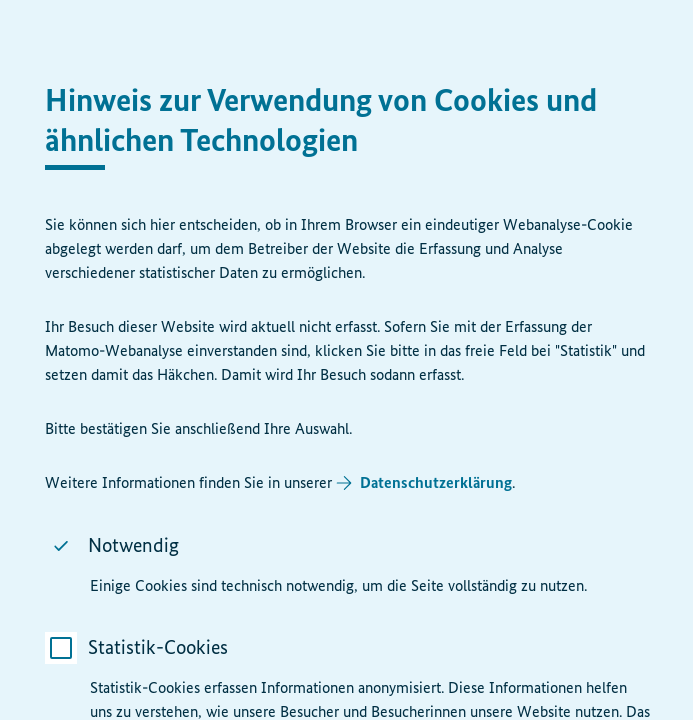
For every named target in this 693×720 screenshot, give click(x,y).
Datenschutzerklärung (435, 482)
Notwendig (132, 545)
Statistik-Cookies (157, 647)
